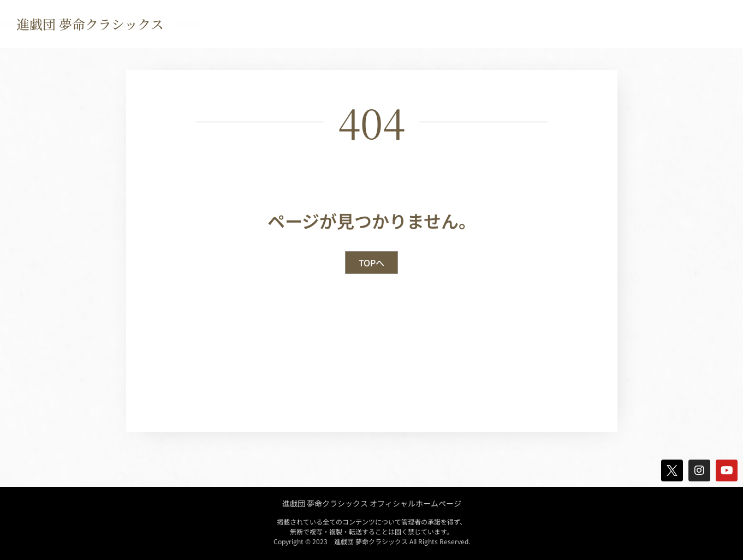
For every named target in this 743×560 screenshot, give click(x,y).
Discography (410, 23)
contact (708, 23)
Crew (475, 23)
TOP (226, 23)
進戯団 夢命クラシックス (90, 24)
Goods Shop (539, 23)
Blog (655, 23)
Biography (334, 23)
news (274, 23)
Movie (606, 23)
